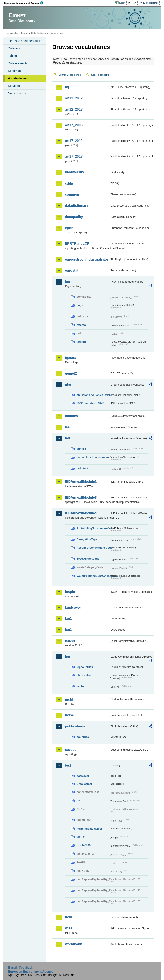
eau (79, 800)
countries (83, 737)
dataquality (74, 217)
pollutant (82, 468)
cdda (69, 183)
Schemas (14, 71)
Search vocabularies (70, 75)
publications (75, 726)
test (68, 766)
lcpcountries (85, 667)
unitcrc (81, 342)
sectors (81, 686)
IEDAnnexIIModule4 (81, 513)
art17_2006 (74, 125)
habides (71, 416)
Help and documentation (24, 41)
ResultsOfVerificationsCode (93, 548)
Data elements (18, 63)
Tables (12, 56)
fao (67, 282)
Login (122, 3)
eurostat (72, 270)
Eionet (25, 33)
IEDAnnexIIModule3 (81, 498)
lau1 (68, 618)
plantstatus (84, 675)
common (72, 194)
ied (67, 438)
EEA (25, 3)
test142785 (83, 845)
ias (67, 427)
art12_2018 (74, 109)
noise (69, 715)
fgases (70, 358)
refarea (81, 325)
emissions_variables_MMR (93, 395)
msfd (69, 699)
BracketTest (84, 784)
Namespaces (17, 93)
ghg (68, 385)
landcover (73, 607)
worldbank (73, 944)
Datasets (14, 48)
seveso (71, 750)
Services (14, 86)
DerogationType (87, 539)
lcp (67, 657)
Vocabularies (17, 78)
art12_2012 (74, 98)
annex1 (81, 449)
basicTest (83, 776)
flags (80, 305)
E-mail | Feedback (20, 968)
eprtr (69, 228)
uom (69, 917)
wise (69, 928)
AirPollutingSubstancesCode (93, 528)
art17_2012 (74, 141)
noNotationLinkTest (89, 829)
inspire (70, 592)
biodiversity (74, 172)
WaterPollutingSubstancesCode (93, 576)
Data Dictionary (40, 33)
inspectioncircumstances (93, 457)
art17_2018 (74, 156)
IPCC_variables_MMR (90, 403)
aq (67, 87)
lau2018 (71, 641)
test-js (81, 837)
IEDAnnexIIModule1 (81, 482)
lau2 (68, 630)
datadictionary (76, 206)
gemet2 (71, 373)
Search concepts (100, 75)
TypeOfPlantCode (88, 559)
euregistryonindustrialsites (87, 259)
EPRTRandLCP (77, 244)
